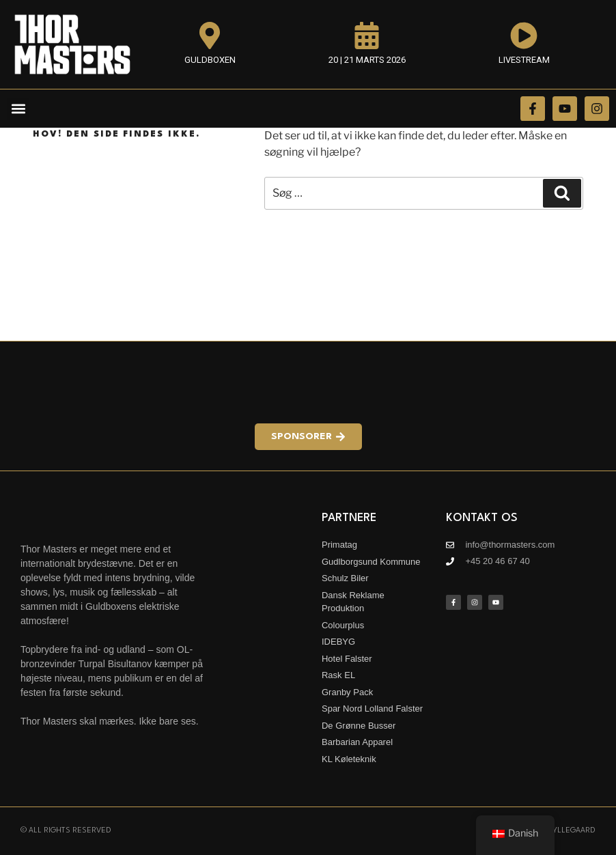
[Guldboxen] (210, 36)
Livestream (524, 60)
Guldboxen (210, 60)
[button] (18, 109)
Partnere (349, 518)
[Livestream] (524, 36)
